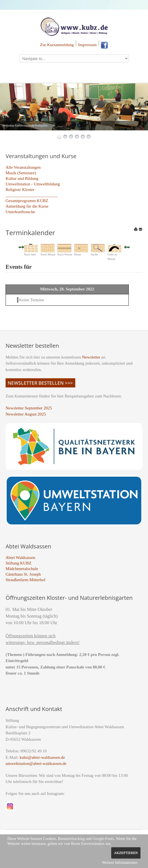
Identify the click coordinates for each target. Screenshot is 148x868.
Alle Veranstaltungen (23, 167)
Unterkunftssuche (20, 212)
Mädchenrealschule (22, 569)
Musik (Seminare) (21, 173)
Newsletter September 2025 (29, 408)
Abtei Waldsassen (20, 558)
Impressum (87, 45)
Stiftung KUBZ (19, 563)
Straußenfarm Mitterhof (26, 580)
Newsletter (91, 357)
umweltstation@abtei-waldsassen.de (36, 763)
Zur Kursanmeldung (57, 45)
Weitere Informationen (120, 863)
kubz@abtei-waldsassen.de (42, 757)
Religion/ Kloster (20, 190)
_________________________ (32, 195)
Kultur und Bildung (22, 178)
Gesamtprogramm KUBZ (27, 201)
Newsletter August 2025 (26, 414)
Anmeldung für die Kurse (27, 206)
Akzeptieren (126, 853)
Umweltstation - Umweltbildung (33, 184)
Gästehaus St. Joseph (23, 574)
